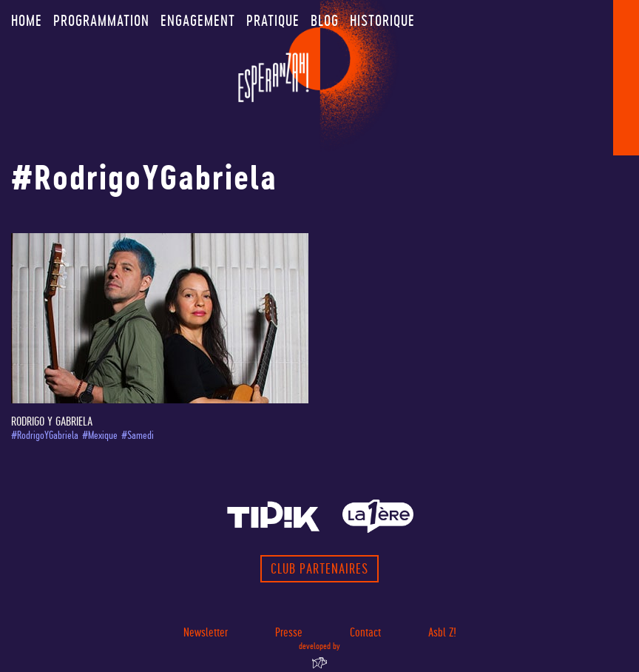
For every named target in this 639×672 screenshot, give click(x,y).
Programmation (101, 21)
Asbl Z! (442, 632)
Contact (365, 632)
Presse (289, 632)
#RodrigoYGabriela (45, 436)
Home (27, 21)
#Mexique (100, 436)
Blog (325, 21)
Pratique (273, 21)
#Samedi (138, 436)
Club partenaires (319, 569)
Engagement (198, 21)
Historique (382, 21)
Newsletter (206, 632)
